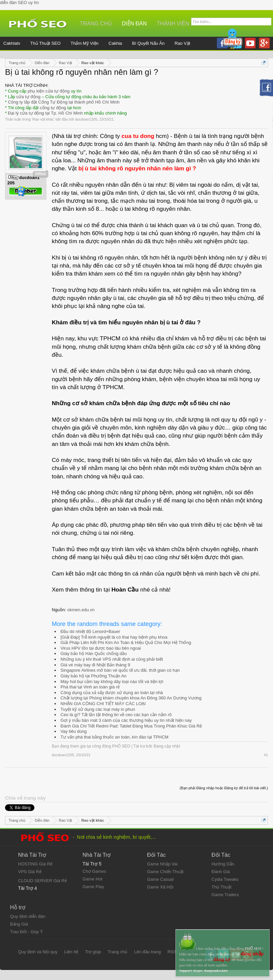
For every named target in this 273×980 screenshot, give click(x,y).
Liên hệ (71, 952)
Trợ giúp (93, 952)
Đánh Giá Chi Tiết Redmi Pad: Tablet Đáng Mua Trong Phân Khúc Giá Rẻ (131, 726)
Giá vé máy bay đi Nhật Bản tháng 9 (95, 665)
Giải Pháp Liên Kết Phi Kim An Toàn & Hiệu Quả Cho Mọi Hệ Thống (126, 642)
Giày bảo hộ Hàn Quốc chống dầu (94, 654)
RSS (172, 952)
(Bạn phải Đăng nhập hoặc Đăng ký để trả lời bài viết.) (224, 788)
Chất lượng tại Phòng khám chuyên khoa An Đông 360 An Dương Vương (131, 698)
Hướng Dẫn (223, 864)
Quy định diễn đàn (28, 916)
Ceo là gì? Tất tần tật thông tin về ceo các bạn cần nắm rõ (116, 715)
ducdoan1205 (86, 119)
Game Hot (92, 879)
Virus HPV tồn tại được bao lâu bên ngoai (101, 648)
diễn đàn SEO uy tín (19, 3)
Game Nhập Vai (162, 864)
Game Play (93, 887)
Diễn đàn (134, 24)
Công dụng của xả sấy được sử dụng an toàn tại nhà (112, 693)
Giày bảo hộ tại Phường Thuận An (94, 676)
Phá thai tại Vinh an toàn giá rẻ (90, 687)
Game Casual (160, 879)
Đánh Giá (221, 872)
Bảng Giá (19, 924)
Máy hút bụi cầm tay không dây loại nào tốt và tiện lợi (112, 682)
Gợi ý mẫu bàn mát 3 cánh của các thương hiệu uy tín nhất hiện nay (126, 720)
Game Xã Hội (160, 887)
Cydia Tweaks (225, 879)
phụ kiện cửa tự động (49, 91)
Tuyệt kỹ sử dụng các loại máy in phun (98, 709)
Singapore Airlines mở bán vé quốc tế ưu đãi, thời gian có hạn (120, 670)
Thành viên (173, 24)
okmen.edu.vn (81, 610)
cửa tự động (28, 97)
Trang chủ (96, 24)
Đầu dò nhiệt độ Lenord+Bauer (90, 631)
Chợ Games (94, 871)
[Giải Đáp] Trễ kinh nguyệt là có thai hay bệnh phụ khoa (114, 637)
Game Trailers (225, 895)
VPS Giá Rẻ (30, 872)
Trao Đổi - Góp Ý (27, 932)
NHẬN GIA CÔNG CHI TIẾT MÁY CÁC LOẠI (103, 704)
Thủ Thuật (222, 887)
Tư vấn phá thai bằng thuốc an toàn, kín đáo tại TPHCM (114, 737)
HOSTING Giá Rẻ (35, 864)
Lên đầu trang (147, 952)
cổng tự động (53, 108)
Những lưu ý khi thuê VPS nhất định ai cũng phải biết (112, 659)
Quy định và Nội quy (38, 952)
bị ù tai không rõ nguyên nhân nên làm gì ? (137, 168)
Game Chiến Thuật (165, 872)
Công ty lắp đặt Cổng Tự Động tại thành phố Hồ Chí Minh (64, 102)
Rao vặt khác (43, 119)
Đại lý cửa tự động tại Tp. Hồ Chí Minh (45, 113)
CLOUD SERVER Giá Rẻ (42, 881)
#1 (266, 755)
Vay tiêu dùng (74, 731)
